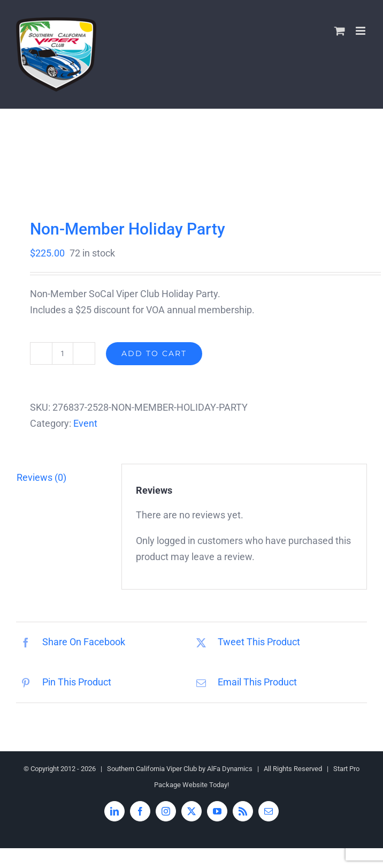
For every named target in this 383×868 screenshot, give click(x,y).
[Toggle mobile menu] (361, 31)
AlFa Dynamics (230, 769)
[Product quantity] (63, 353)
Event (85, 423)
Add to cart (154, 353)
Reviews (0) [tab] (41, 477)
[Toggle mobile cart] (340, 31)
